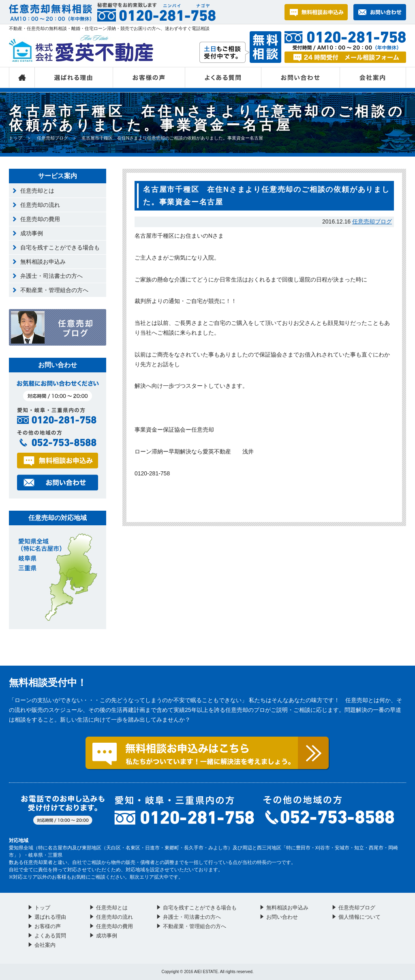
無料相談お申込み (43, 262)
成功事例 (32, 233)
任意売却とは (37, 191)
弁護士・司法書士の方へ (51, 276)
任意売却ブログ (52, 138)
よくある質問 (223, 77)
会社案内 (373, 77)
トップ (22, 77)
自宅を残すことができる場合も (60, 247)
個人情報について (359, 917)
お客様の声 (149, 77)
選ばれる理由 (74, 77)
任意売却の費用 (40, 219)
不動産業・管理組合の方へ (54, 290)
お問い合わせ (301, 77)
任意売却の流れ (40, 205)
